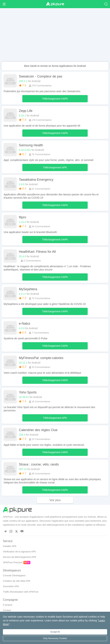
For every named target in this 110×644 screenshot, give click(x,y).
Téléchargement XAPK (55, 100)
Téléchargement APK (55, 169)
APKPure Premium (13, 562)
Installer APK (10, 546)
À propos (8, 605)
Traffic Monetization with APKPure (21, 592)
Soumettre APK (11, 586)
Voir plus (55, 500)
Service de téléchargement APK (20, 557)
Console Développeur (14, 575)
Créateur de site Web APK (17, 581)
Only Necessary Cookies (55, 638)
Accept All (55, 632)
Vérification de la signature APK (19, 552)
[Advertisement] (55, 36)
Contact (7, 610)
